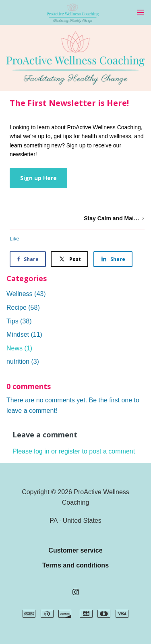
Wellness (26, 294)
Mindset (24, 334)
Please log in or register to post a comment (74, 451)
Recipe (23, 308)
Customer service (75, 550)
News (19, 348)
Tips (19, 321)
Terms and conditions (75, 565)
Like (14, 239)
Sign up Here (38, 178)
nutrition (23, 361)
